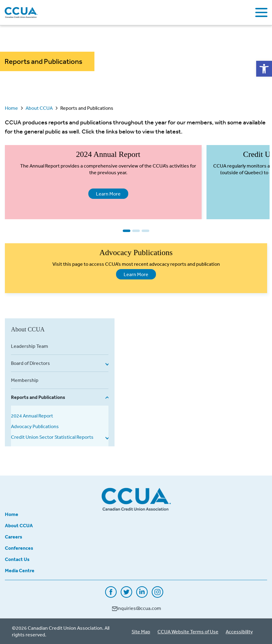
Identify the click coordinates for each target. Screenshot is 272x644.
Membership (25, 380)
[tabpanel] (103, 182)
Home (11, 108)
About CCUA (39, 108)
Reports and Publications (38, 397)
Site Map (141, 632)
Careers (14, 537)
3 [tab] (145, 231)
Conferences (19, 548)
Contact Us (17, 559)
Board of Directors (30, 363)
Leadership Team (30, 346)
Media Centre (20, 570)
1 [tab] (127, 231)
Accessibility (239, 632)
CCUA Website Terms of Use (188, 632)
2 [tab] (136, 231)
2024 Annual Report (32, 416)
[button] (264, 69)
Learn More (104, 193)
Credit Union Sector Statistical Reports (52, 437)
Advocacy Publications (35, 426)
